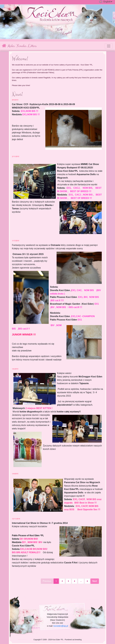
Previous (47, 581)
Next (95, 581)
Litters (32, 46)
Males (11, 46)
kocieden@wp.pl (61, 626)
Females (21, 46)
